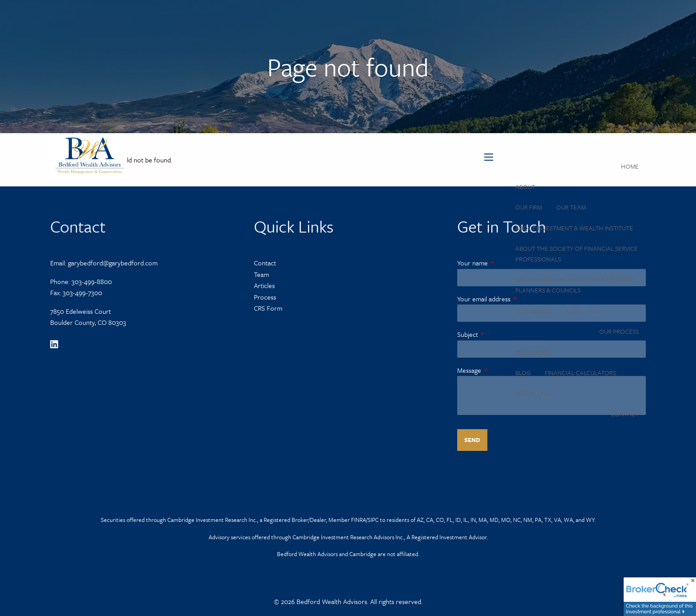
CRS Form (268, 308)
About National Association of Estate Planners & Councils (576, 285)
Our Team (571, 207)
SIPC (373, 520)
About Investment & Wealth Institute (574, 228)
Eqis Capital (585, 311)
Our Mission (534, 311)
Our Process (619, 331)
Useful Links (534, 393)
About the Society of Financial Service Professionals (577, 254)
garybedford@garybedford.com (113, 263)
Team (261, 274)
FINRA (359, 520)
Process (265, 297)
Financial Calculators (580, 373)
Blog (523, 373)
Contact (625, 414)
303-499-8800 (92, 281)
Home (630, 166)
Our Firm (529, 207)
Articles (264, 285)
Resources (532, 352)
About (525, 187)
